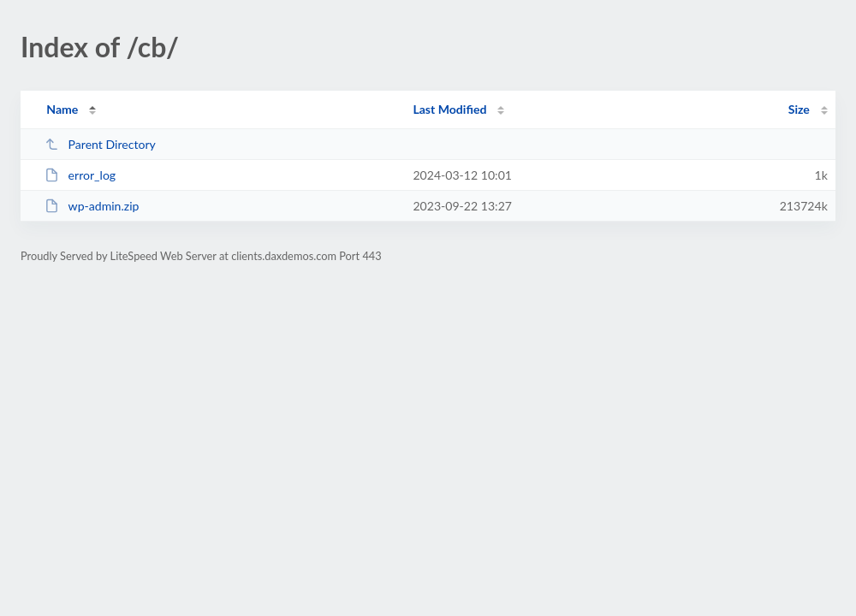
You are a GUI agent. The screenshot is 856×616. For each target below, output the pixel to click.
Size (799, 109)
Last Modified (449, 109)
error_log (80, 175)
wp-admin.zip (92, 206)
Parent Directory (100, 144)
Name (62, 109)
